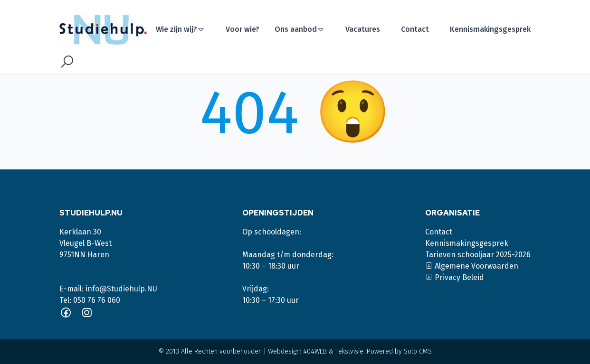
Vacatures (363, 29)
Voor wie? (243, 29)
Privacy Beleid (455, 277)
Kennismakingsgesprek (490, 29)
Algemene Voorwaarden (472, 266)
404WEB (315, 351)
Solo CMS (418, 351)
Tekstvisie (349, 351)
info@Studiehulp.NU (121, 289)
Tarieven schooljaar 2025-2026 (478, 255)
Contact (415, 29)
